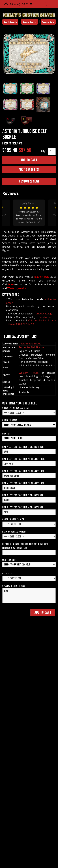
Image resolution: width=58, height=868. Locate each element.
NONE (29, 596)
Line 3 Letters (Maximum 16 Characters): (24, 471)
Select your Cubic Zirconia (17, 425)
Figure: (6, 434)
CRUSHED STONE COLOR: (14, 519)
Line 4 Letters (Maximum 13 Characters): (24, 483)
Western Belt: (10, 560)
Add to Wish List (29, 170)
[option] (29, 213)
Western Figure (30, 373)
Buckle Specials (10, 22)
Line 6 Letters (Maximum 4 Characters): (23, 507)
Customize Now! (29, 181)
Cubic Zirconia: (10, 420)
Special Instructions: (14, 586)
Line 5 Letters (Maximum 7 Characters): (23, 495)
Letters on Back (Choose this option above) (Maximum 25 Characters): (25, 546)
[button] (6, 4)
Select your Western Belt (17, 565)
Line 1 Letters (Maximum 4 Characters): (23, 447)
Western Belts (48, 22)
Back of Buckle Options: (15, 532)
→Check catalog (42, 314)
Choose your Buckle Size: (15, 408)
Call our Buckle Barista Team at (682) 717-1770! (31, 322)
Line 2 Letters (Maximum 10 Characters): (24, 459)
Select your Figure (14, 438)
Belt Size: (7, 574)
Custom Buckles (29, 22)
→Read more (44, 317)
